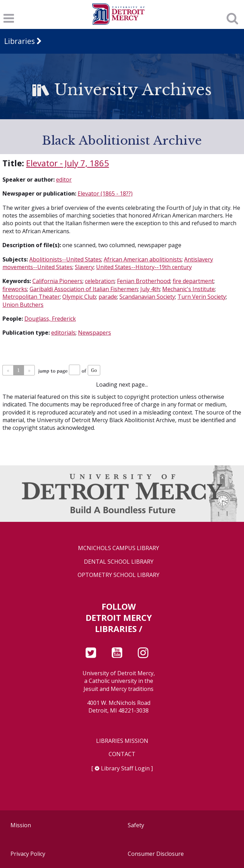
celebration (100, 281)
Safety (136, 825)
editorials (63, 333)
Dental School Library (119, 562)
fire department (193, 281)
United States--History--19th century (144, 267)
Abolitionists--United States (65, 259)
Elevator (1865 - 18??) (105, 193)
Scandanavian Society (147, 297)
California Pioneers (57, 281)
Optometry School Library (119, 575)
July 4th (150, 289)
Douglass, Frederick (50, 319)
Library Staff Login (125, 768)
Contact (122, 754)
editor (64, 180)
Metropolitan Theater (31, 297)
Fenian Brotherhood (144, 281)
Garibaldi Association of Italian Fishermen (84, 289)
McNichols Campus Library (119, 548)
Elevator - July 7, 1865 (68, 163)
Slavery (84, 267)
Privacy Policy (28, 854)
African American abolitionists (143, 259)
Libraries (19, 41)
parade (108, 297)
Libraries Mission (122, 741)
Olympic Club (79, 297)
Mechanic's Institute (188, 289)
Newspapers (95, 333)
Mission (21, 825)
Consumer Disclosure (156, 854)
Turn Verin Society (202, 297)
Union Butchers (23, 305)
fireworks (15, 289)
